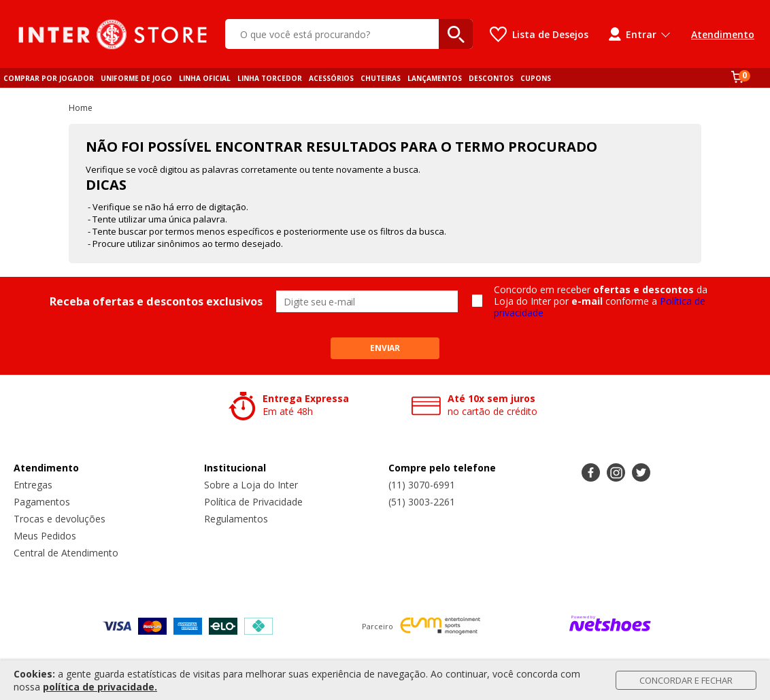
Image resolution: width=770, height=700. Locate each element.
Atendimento (723, 34)
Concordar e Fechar (686, 680)
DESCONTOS (491, 78)
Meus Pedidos (45, 536)
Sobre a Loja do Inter (251, 485)
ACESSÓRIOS (331, 78)
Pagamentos (42, 502)
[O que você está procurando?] (349, 34)
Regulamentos (236, 519)
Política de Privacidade (253, 502)
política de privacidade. (100, 687)
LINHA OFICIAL (205, 78)
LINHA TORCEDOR (270, 78)
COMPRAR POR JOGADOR (49, 78)
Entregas (33, 485)
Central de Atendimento (66, 553)
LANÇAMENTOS (435, 78)
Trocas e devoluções (60, 519)
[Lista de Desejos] (539, 34)
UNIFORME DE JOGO (136, 78)
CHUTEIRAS (381, 78)
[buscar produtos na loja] (456, 34)
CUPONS (536, 78)
